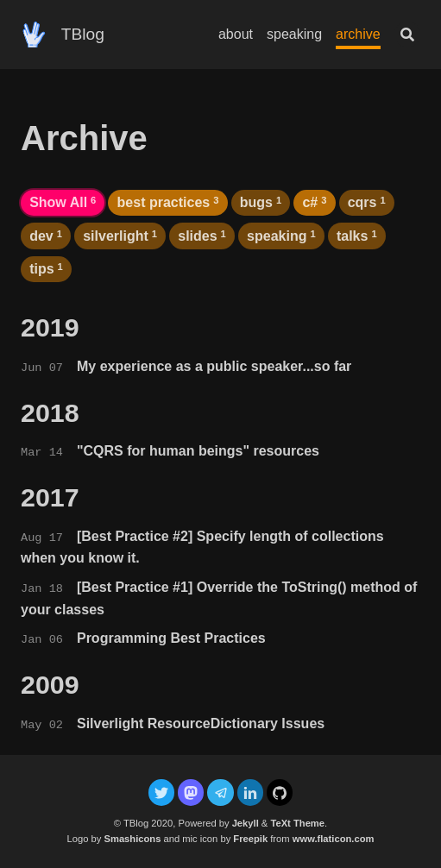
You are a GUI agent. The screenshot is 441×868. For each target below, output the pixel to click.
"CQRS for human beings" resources (198, 451)
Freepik (250, 839)
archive (358, 34)
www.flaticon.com (334, 839)
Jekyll (246, 823)
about (236, 34)
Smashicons (132, 839)
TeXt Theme (297, 823)
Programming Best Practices (171, 638)
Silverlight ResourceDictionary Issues (201, 723)
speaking (294, 34)
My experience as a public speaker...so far (214, 366)
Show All (63, 202)
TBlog (83, 34)
